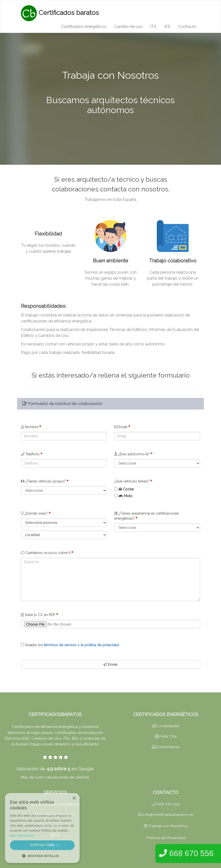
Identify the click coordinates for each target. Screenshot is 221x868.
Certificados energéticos (84, 26)
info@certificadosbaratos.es (166, 815)
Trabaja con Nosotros (166, 826)
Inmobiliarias (166, 747)
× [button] (74, 798)
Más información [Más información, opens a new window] (22, 835)
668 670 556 (166, 804)
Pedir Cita (166, 736)
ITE (153, 26)
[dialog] (42, 828)
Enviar (110, 664)
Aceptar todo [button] (42, 845)
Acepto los (72, 645)
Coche (128, 489)
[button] (42, 856)
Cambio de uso (128, 26)
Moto (128, 496)
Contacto (187, 26)
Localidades (166, 726)
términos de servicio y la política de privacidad (81, 645)
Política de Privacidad (166, 838)
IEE (167, 26)
